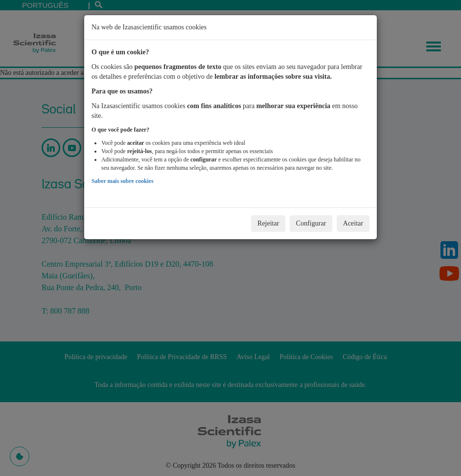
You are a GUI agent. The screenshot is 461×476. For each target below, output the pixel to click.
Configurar (311, 223)
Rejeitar (268, 223)
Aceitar (353, 223)
